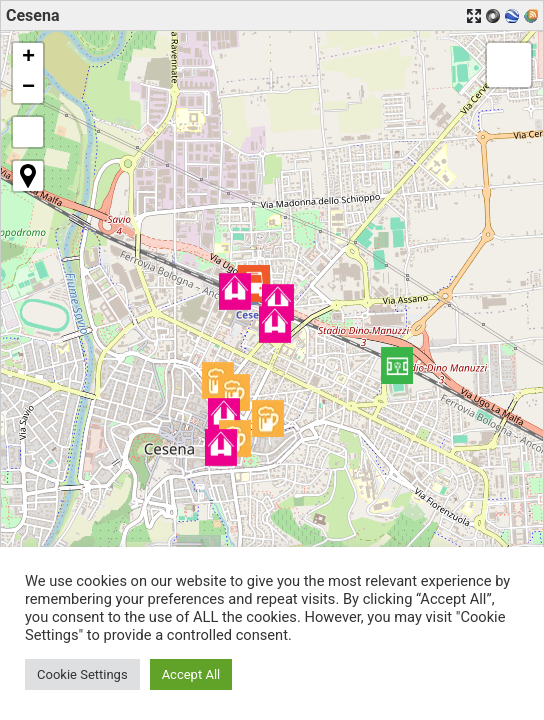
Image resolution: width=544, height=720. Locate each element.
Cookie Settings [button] (82, 674)
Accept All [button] (191, 674)
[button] (397, 365)
